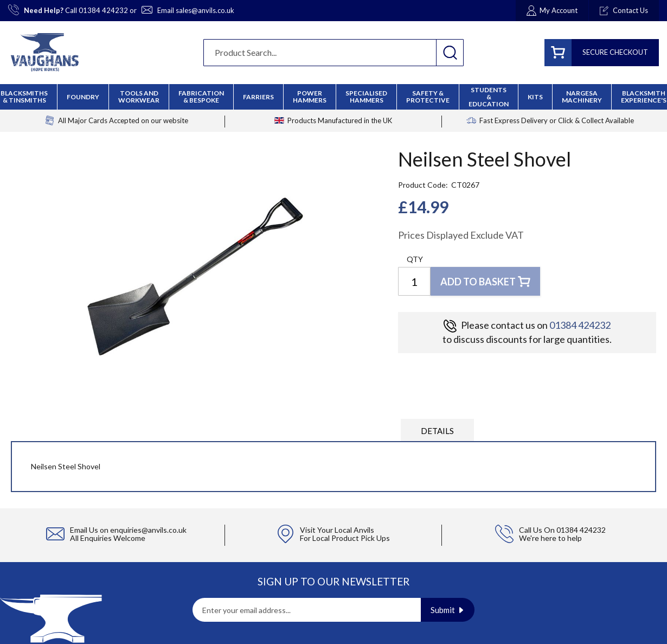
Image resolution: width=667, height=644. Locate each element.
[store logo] (45, 52)
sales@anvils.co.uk (205, 10)
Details (437, 431)
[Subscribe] (448, 610)
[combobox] (333, 53)
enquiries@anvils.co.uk (148, 530)
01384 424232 (103, 10)
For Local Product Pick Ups (345, 538)
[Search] (450, 53)
